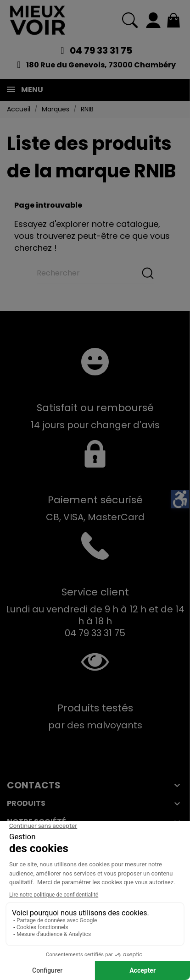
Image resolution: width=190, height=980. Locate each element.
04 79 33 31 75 (101, 50)
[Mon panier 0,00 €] (173, 20)
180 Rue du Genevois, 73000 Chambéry (101, 65)
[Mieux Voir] (38, 20)
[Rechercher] (95, 273)
